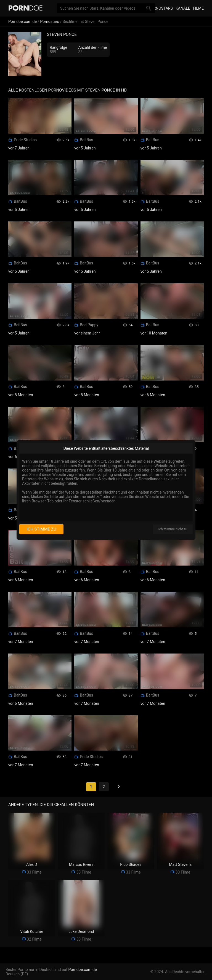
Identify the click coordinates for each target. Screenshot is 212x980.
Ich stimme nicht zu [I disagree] (173, 529)
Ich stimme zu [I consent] (41, 529)
